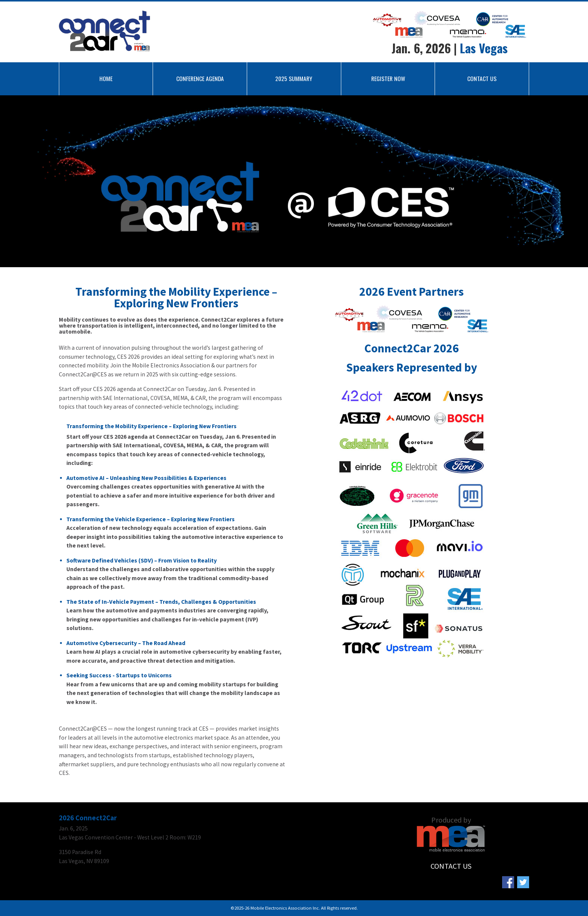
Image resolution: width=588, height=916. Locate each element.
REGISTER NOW (388, 78)
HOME (106, 78)
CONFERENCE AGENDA (200, 78)
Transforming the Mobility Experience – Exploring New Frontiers (151, 426)
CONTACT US (482, 78)
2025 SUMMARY (294, 78)
